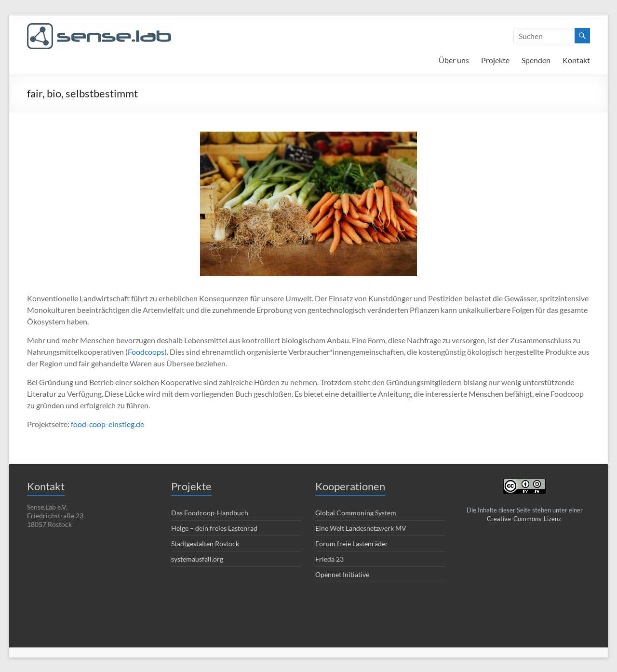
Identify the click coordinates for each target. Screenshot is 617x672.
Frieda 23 (329, 559)
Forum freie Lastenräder (352, 544)
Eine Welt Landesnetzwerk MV (361, 528)
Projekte (495, 60)
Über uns (454, 60)
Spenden (536, 60)
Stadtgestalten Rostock (205, 544)
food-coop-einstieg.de (107, 424)
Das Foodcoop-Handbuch (210, 513)
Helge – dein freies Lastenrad (214, 528)
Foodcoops (146, 352)
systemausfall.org (197, 559)
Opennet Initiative (342, 574)
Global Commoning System (356, 513)
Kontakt (576, 60)
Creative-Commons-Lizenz (524, 519)
